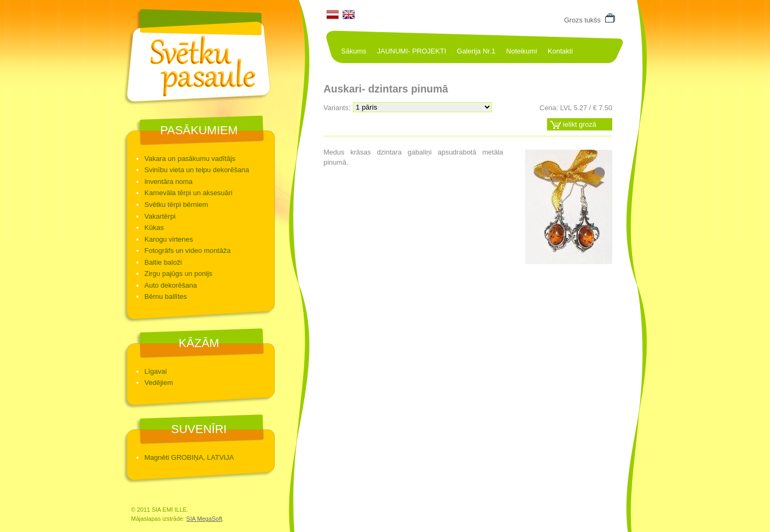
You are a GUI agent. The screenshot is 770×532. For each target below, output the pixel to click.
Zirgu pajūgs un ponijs (178, 273)
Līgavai (156, 371)
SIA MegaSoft (204, 519)
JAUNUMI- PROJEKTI (411, 51)
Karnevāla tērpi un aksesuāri (188, 193)
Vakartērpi (160, 216)
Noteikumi (522, 51)
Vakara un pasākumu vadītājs (190, 159)
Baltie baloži (163, 262)
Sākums (354, 51)
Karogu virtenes (169, 239)
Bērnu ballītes (166, 296)
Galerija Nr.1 (476, 51)
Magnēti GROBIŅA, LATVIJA (189, 457)
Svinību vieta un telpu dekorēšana (197, 170)
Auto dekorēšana (171, 285)
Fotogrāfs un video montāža (187, 250)
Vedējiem (159, 383)
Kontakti (560, 51)
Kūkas (154, 228)
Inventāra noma (168, 182)
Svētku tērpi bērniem (176, 205)
